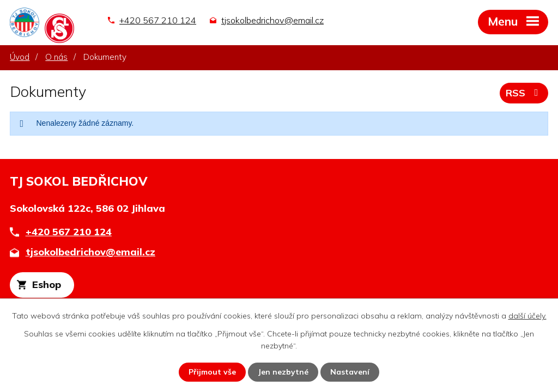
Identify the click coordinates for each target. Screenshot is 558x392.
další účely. (527, 316)
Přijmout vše (212, 372)
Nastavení (350, 372)
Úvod (20, 57)
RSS (524, 93)
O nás (56, 57)
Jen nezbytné (283, 372)
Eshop (47, 284)
